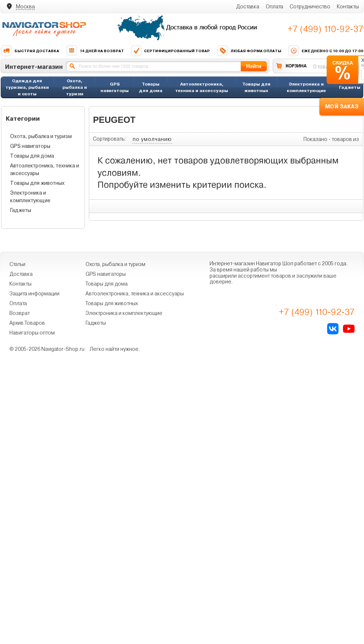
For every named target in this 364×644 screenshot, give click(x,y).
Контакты (348, 7)
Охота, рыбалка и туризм (75, 87)
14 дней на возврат (95, 51)
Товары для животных (256, 87)
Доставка (248, 7)
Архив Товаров (27, 323)
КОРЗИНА (296, 66)
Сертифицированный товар (170, 51)
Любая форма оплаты (249, 51)
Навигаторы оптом (32, 333)
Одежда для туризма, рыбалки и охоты (27, 87)
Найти (254, 66)
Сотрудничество (310, 7)
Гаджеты (350, 87)
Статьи (17, 264)
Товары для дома (151, 87)
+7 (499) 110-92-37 (325, 29)
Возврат (20, 313)
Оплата (274, 7)
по (152, 139)
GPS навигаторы (115, 87)
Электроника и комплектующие (306, 87)
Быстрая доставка (30, 51)
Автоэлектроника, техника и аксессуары (202, 87)
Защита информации (34, 294)
